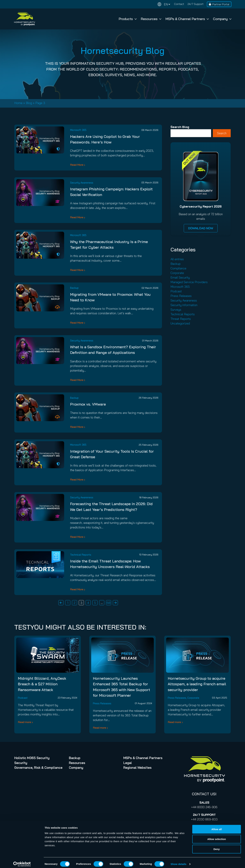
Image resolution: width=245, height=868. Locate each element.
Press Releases (181, 296)
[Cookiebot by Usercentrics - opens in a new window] (22, 861)
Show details (179, 861)
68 (109, 603)
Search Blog (180, 127)
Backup (74, 288)
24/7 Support (195, 4)
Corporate (177, 273)
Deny (217, 846)
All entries (177, 259)
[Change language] (164, 4)
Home (18, 103)
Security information (184, 305)
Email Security (180, 277)
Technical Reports (81, 555)
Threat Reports (181, 319)
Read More (77, 165)
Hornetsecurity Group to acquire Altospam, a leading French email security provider (197, 684)
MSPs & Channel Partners (187, 19)
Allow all (217, 826)
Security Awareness (82, 183)
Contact (179, 4)
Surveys (176, 310)
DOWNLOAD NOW (201, 228)
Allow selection (217, 836)
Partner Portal (221, 4)
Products (128, 19)
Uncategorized (180, 323)
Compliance (178, 268)
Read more (24, 722)
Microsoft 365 (78, 130)
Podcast (176, 291)
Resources (151, 19)
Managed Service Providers (189, 282)
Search (222, 133)
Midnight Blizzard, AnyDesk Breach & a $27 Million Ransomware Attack (42, 684)
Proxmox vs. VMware (88, 404)
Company (222, 19)
